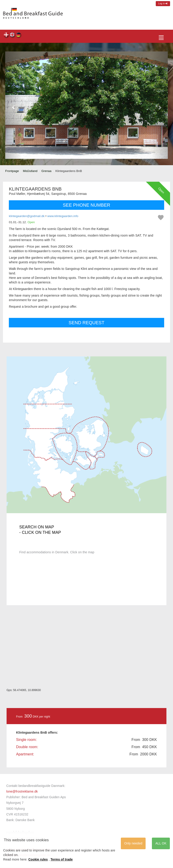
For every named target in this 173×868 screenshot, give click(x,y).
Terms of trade (62, 859)
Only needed (133, 843)
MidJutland (30, 171)
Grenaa (46, 171)
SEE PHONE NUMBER (86, 205)
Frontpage (12, 171)
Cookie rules (38, 859)
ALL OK (161, 843)
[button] (13, 105)
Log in (163, 4)
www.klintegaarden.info (63, 216)
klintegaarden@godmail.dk (27, 216)
